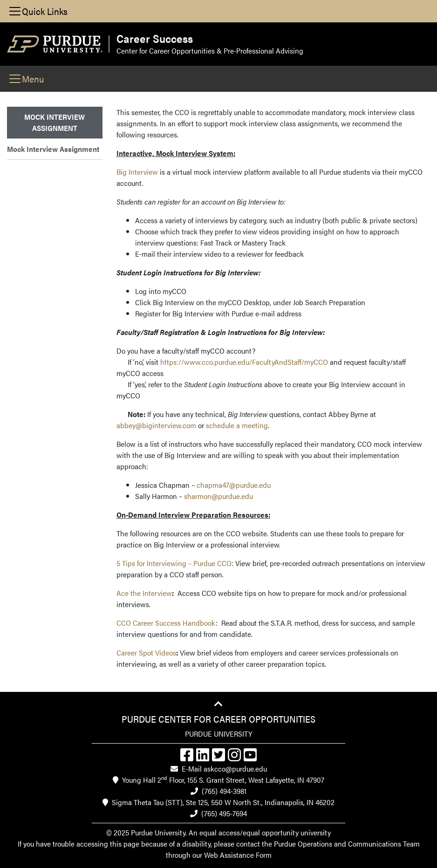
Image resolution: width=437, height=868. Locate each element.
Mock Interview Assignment (53, 149)
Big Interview (137, 172)
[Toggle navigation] (38, 11)
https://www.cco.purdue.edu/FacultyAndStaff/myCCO (244, 362)
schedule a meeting (237, 425)
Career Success (155, 38)
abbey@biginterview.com (156, 425)
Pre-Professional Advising (263, 51)
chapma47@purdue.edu (234, 485)
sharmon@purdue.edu (218, 496)
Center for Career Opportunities (166, 51)
